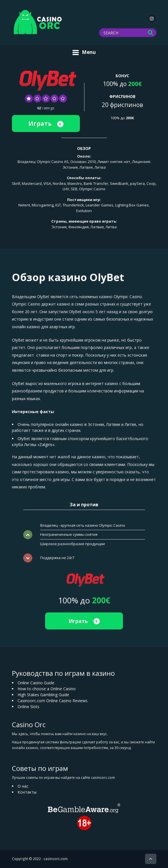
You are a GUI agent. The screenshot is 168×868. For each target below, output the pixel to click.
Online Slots (28, 707)
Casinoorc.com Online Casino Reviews (53, 701)
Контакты (27, 792)
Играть (46, 124)
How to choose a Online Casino (47, 689)
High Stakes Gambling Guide (43, 695)
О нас (23, 786)
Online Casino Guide (36, 683)
